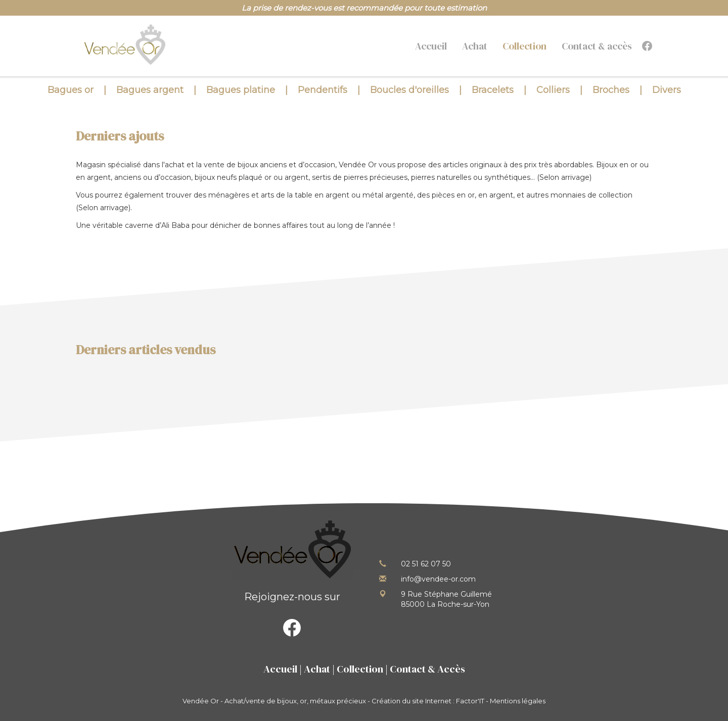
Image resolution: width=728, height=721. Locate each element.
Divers (667, 90)
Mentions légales (518, 701)
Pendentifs (323, 90)
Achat (475, 46)
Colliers (553, 90)
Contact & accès (597, 46)
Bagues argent (150, 90)
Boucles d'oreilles (409, 90)
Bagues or (71, 90)
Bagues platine (241, 90)
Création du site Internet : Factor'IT (428, 701)
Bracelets (493, 90)
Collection (525, 46)
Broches (611, 90)
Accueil (431, 46)
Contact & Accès (427, 669)
